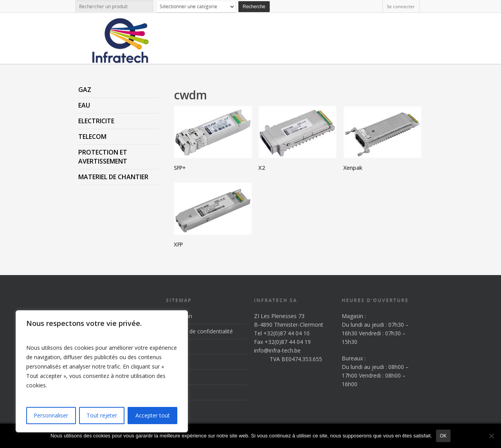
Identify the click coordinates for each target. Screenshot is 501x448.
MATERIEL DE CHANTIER (113, 177)
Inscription (179, 316)
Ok (443, 436)
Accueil (175, 346)
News (173, 377)
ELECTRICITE (96, 121)
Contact (176, 392)
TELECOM (92, 137)
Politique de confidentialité (199, 331)
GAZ (85, 90)
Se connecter (401, 6)
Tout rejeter (102, 415)
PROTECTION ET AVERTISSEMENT (103, 157)
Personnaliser (51, 415)
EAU (84, 105)
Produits (177, 362)
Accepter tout (153, 415)
